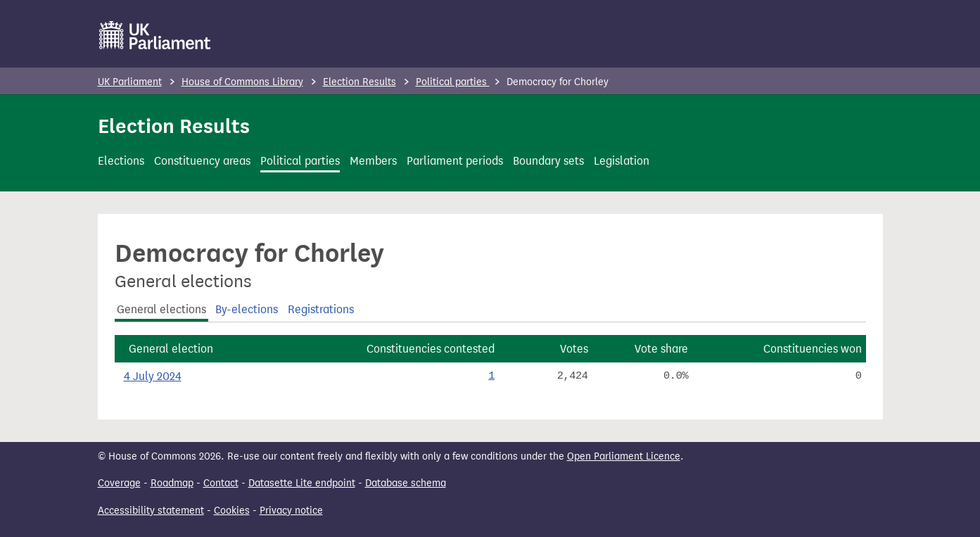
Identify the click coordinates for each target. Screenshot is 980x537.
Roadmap (172, 483)
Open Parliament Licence (624, 456)
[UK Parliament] (155, 35)
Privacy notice (291, 511)
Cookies (232, 511)
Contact (221, 483)
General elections (161, 309)
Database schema (406, 483)
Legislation (622, 161)
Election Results (359, 82)
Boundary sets (548, 161)
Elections (121, 161)
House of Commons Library (242, 82)
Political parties (453, 82)
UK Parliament (130, 82)
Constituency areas (202, 161)
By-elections (247, 309)
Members (373, 161)
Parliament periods (455, 161)
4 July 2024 (153, 376)
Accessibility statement (151, 511)
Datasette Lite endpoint (302, 483)
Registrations (321, 309)
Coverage (119, 483)
